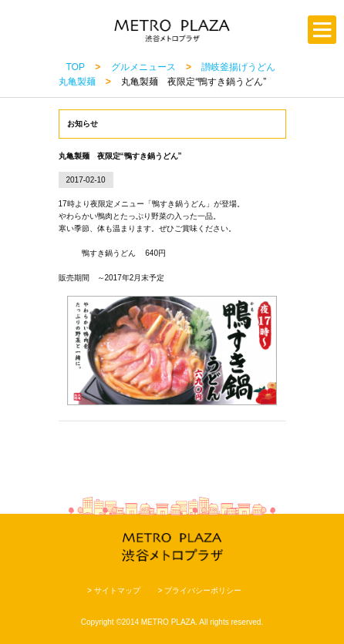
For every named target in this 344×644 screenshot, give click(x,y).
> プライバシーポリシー (199, 590)
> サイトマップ (114, 590)
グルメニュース (143, 67)
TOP (76, 67)
